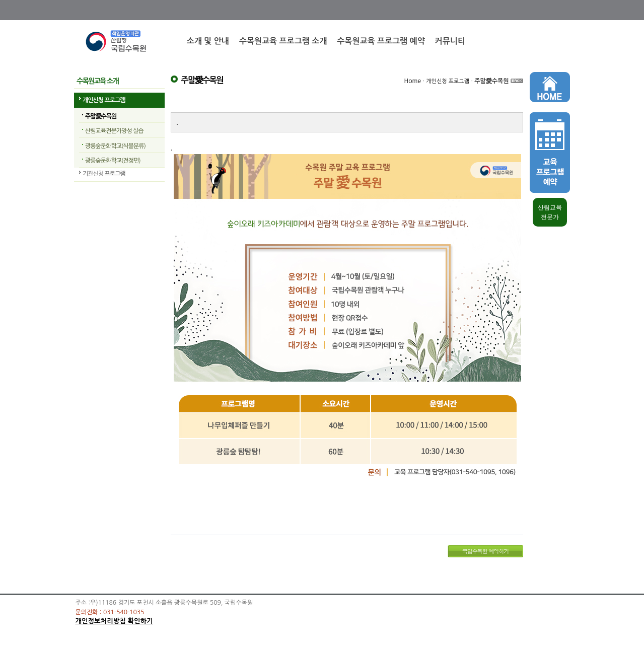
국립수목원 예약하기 (486, 551)
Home (413, 81)
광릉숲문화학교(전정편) (113, 161)
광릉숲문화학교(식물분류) (115, 146)
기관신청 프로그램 (104, 174)
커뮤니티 (450, 41)
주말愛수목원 (101, 116)
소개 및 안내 (208, 41)
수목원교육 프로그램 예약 (381, 41)
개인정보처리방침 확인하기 (114, 621)
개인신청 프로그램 (104, 100)
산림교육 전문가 (550, 212)
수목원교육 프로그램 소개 (283, 41)
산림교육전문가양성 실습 (114, 131)
